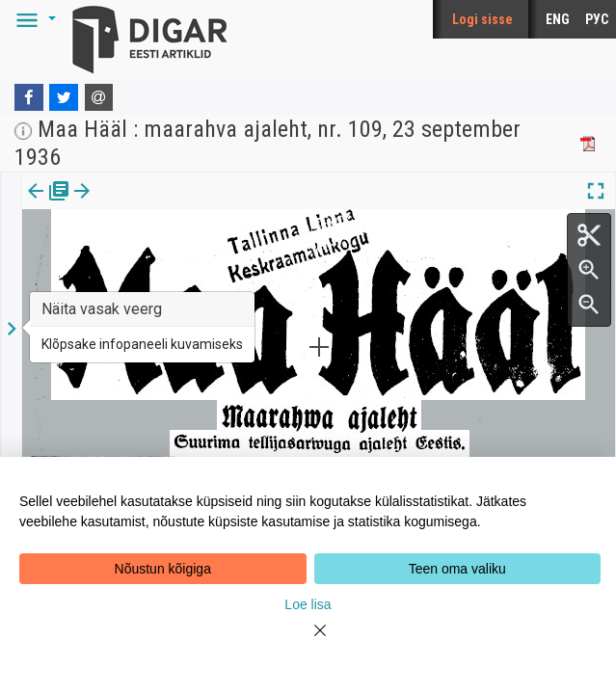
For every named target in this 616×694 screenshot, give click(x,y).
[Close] (308, 642)
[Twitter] (64, 97)
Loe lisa (308, 604)
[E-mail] (99, 97)
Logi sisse (482, 19)
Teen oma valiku (457, 569)
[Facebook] (29, 97)
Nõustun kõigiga (163, 569)
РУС (597, 19)
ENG (558, 19)
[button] (33, 19)
